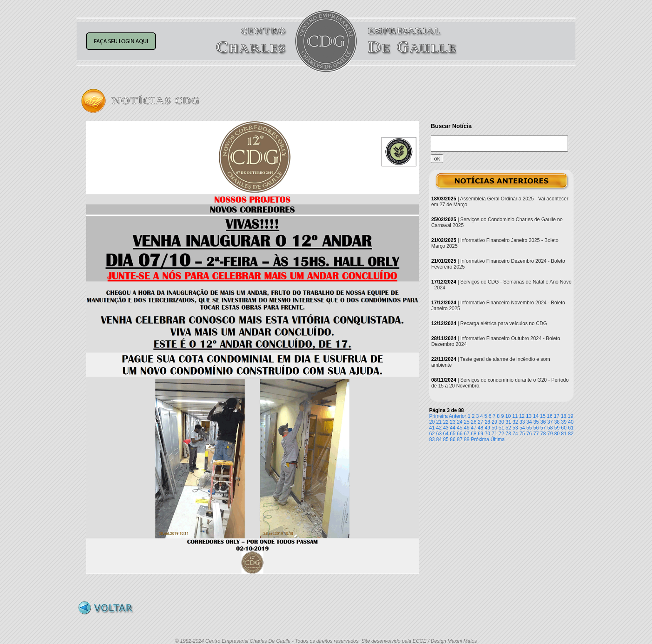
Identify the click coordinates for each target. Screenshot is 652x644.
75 (522, 434)
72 (501, 434)
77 (536, 434)
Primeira (438, 416)
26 (473, 422)
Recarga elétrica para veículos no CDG (504, 323)
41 (432, 428)
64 (446, 434)
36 (543, 422)
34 (529, 422)
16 (550, 416)
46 (467, 428)
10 (508, 416)
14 (536, 416)
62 (432, 434)
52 (508, 428)
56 (536, 428)
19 (570, 416)
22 (446, 422)
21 (439, 422)
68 (473, 434)
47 (473, 428)
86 (453, 439)
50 (494, 428)
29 (494, 422)
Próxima (480, 439)
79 (550, 434)
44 (453, 428)
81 (564, 434)
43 (446, 428)
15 (543, 416)
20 (432, 422)
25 (467, 422)
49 (488, 428)
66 (460, 434)
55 (529, 428)
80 (557, 434)
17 (557, 416)
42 (439, 428)
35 (536, 422)
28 (488, 422)
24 (460, 422)
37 (550, 422)
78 (543, 434)
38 (557, 422)
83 (432, 439)
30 (501, 422)
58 (550, 428)
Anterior (457, 416)
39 (564, 422)
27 (480, 422)
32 (515, 422)
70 (488, 434)
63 (439, 434)
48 (480, 428)
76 (529, 434)
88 (467, 439)
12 (522, 416)
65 (453, 434)
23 (453, 422)
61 (571, 428)
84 (439, 439)
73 (508, 434)
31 (508, 422)
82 (571, 434)
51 (501, 428)
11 (515, 416)
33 (522, 422)
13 (529, 416)
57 (543, 428)
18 (564, 416)
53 (515, 428)
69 (480, 434)
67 (467, 434)
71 (494, 434)
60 (564, 428)
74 (515, 434)
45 (460, 428)
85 (446, 439)
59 (557, 428)
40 (571, 422)
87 (460, 439)
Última (498, 439)
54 (522, 428)
